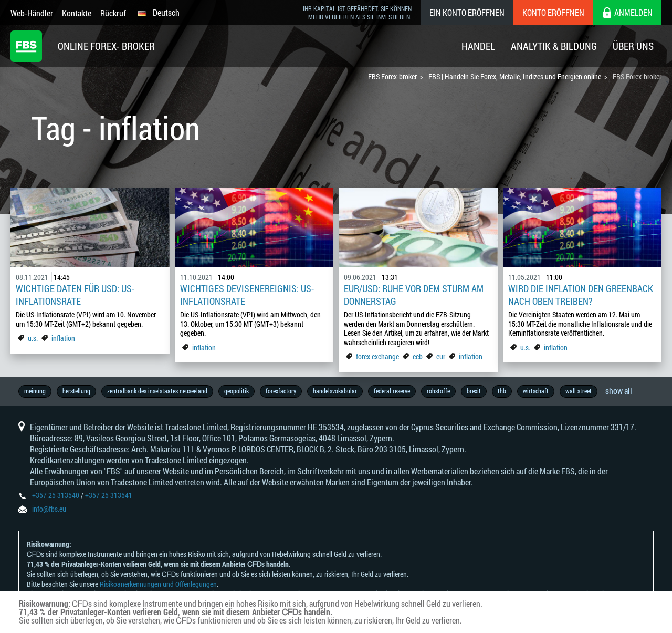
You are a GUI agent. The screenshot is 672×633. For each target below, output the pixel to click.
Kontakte (77, 13)
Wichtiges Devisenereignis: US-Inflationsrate (247, 295)
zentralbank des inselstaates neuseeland (157, 391)
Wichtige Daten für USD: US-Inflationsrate (75, 295)
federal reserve (392, 391)
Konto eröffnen (553, 12)
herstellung (76, 391)
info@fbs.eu (49, 509)
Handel (478, 46)
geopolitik (237, 391)
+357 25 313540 (56, 495)
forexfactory (281, 391)
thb (502, 391)
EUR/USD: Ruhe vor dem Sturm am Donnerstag (414, 295)
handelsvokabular (335, 391)
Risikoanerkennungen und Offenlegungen (158, 584)
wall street (579, 391)
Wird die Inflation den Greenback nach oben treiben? (581, 295)
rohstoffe (438, 391)
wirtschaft (536, 391)
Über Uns (633, 46)
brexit (474, 391)
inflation (63, 338)
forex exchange (377, 356)
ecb (418, 356)
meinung (35, 391)
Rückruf (113, 13)
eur (441, 356)
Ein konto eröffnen (467, 12)
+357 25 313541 (109, 495)
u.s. (33, 338)
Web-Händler (32, 13)
